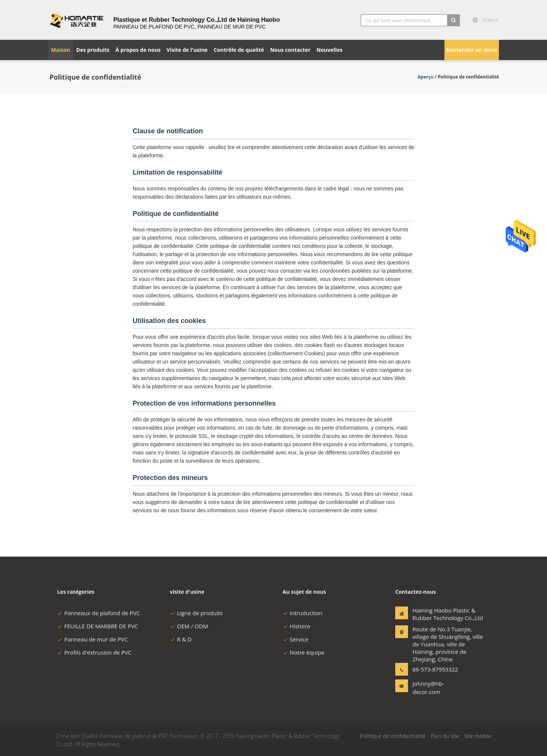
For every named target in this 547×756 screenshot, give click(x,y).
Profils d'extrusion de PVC (94, 652)
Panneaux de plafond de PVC (99, 613)
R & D (181, 639)
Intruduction (302, 613)
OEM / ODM (189, 626)
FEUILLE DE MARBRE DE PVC (97, 626)
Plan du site (445, 736)
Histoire (296, 626)
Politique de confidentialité (393, 736)
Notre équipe (303, 652)
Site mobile (478, 736)
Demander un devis (472, 50)
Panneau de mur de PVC (92, 639)
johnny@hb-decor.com (428, 688)
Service (295, 639)
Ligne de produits (196, 613)
